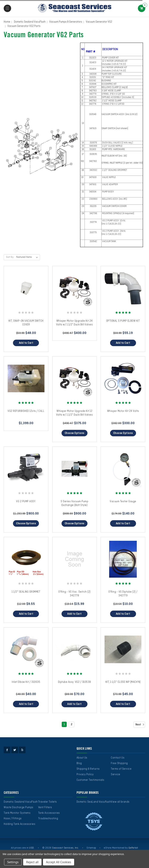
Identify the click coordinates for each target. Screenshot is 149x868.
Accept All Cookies (59, 862)
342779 (93, 94)
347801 (93, 185)
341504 (93, 192)
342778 (93, 104)
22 (83, 199)
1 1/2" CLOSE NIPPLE (112, 146)
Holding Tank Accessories (19, 824)
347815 (93, 129)
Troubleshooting (48, 819)
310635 (93, 154)
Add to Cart (26, 343)
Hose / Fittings (13, 819)
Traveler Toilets (48, 802)
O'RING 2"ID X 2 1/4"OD (113, 104)
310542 (93, 241)
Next (140, 725)
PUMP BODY (108, 192)
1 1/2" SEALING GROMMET (114, 170)
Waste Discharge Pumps (19, 807)
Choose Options (74, 433)
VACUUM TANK (109, 241)
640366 (93, 146)
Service (116, 774)
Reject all (32, 862)
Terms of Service (121, 769)
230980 (93, 199)
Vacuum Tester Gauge (123, 502)
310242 (93, 81)
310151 (93, 77)
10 (83, 97)
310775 (93, 233)
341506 (93, 74)
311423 (93, 63)
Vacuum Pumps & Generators (66, 22)
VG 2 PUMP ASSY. (26, 502)
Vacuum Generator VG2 (99, 22)
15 (83, 146)
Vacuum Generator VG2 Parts (24, 26)
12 (83, 104)
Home (7, 22)
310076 (93, 143)
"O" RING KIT (108, 77)
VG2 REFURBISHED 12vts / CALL (26, 411)
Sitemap (91, 848)
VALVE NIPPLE (109, 177)
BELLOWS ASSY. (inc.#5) (114, 199)
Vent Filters (45, 807)
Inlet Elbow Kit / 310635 (26, 682)
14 (82, 143)
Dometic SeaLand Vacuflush (94, 802)
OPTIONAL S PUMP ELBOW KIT (123, 321)
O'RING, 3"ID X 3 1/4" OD (113, 94)
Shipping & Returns (88, 769)
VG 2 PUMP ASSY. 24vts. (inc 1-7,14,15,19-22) (114, 233)
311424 (93, 69)
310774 (93, 222)
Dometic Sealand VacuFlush (30, 22)
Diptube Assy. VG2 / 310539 (74, 682)
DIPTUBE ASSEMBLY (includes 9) (118, 97)
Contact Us (118, 758)
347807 (93, 87)
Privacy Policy (85, 774)
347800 (93, 177)
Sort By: (10, 257)
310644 (93, 84)
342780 (93, 161)
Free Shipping (119, 763)
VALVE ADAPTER (110, 185)
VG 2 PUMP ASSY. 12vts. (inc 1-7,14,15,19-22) (114, 222)
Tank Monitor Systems (17, 813)
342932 (93, 170)
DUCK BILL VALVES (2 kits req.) (117, 143)
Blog (79, 763)
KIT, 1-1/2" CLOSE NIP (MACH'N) (123, 682)
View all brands (120, 802)
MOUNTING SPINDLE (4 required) (118, 214)
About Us (82, 758)
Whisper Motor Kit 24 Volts (123, 411)
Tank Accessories (49, 813)
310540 (93, 114)
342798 (93, 214)
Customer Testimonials (90, 780)
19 (83, 177)
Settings (13, 862)
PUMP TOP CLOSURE (112, 74)
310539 (93, 97)
